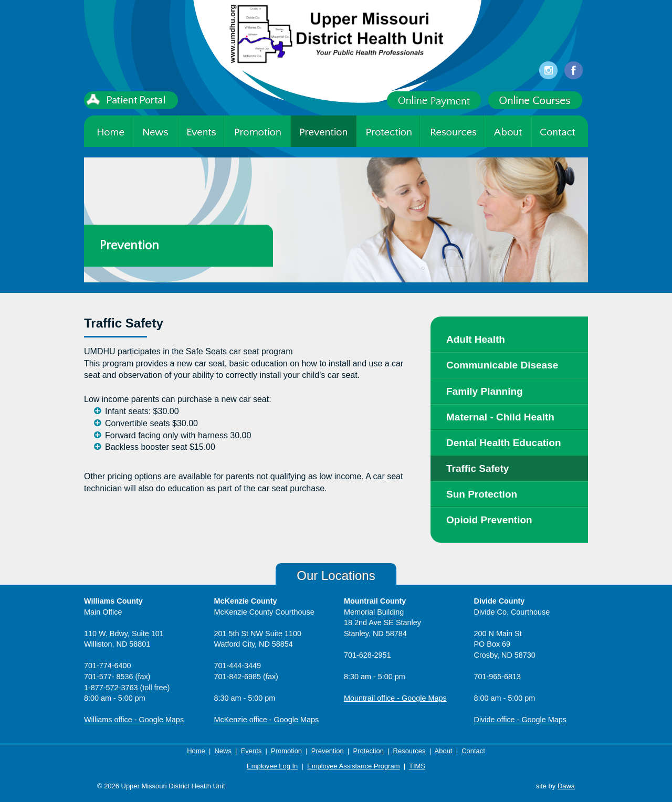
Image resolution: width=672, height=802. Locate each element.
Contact (473, 751)
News (223, 751)
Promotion (286, 751)
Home (196, 751)
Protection (369, 751)
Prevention (328, 751)
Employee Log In (272, 766)
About (444, 751)
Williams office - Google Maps (134, 720)
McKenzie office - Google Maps (267, 720)
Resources (409, 751)
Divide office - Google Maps (521, 720)
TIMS (417, 766)
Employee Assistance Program (353, 766)
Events (251, 751)
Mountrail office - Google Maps (395, 698)
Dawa (566, 786)
